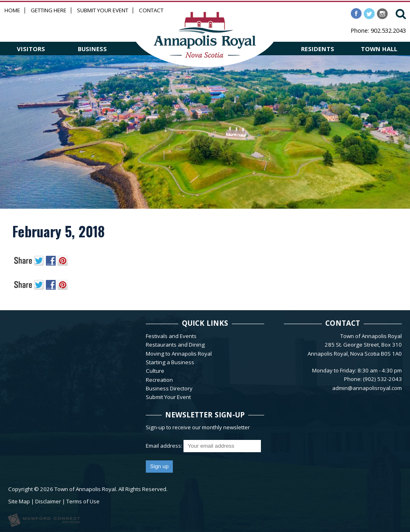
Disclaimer (48, 501)
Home (12, 10)
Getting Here (49, 10)
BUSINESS (92, 49)
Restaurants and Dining (175, 345)
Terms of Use (83, 501)
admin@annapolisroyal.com (367, 388)
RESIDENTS (318, 49)
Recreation (159, 380)
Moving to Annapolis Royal (179, 354)
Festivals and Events (171, 336)
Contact (151, 10)
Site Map (19, 501)
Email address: (165, 446)
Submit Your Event (103, 10)
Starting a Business (170, 362)
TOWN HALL (379, 49)
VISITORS (31, 49)
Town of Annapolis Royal (85, 489)
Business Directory (169, 388)
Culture (155, 371)
